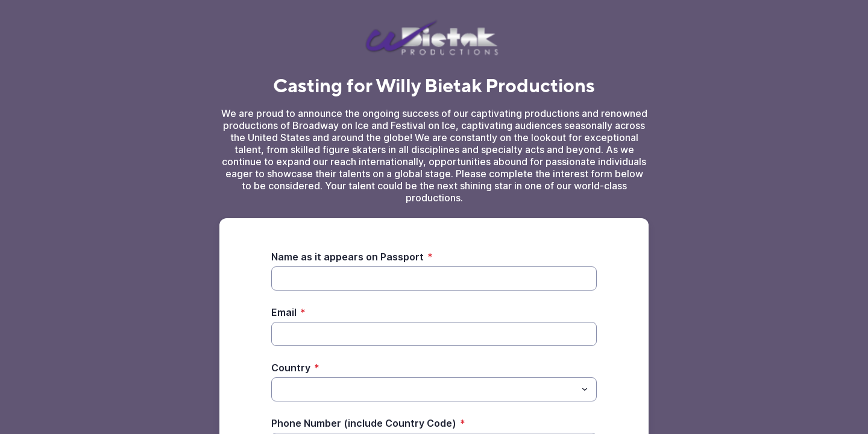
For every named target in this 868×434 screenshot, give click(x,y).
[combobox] (434, 389)
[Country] (424, 389)
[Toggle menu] (585, 389)
